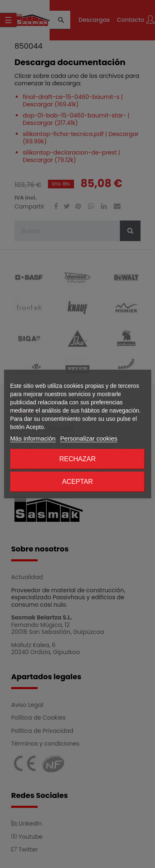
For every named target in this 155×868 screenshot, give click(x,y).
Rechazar (77, 459)
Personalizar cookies (89, 438)
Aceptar (77, 482)
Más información (33, 438)
